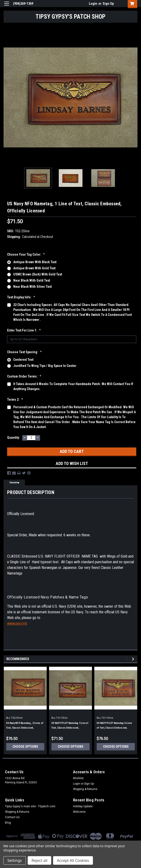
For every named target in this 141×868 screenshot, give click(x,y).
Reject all (39, 860)
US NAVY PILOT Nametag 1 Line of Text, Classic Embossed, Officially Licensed (70, 728)
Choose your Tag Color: (26, 254)
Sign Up (108, 4)
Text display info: (21, 297)
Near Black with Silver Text (32, 287)
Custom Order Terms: (24, 376)
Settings (15, 860)
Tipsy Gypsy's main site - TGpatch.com (30, 806)
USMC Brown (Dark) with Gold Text (38, 274)
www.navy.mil (17, 623)
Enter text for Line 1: (24, 330)
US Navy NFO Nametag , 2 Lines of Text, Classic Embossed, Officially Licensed (25, 728)
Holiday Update (83, 806)
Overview (14, 483)
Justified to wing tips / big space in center (45, 366)
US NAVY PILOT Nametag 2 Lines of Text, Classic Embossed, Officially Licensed (114, 728)
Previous (127, 659)
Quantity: (14, 438)
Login (93, 4)
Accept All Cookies (73, 860)
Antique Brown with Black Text (35, 262)
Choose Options (25, 747)
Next (134, 659)
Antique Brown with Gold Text (34, 268)
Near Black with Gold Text (32, 280)
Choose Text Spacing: (24, 352)
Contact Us (12, 817)
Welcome (79, 812)
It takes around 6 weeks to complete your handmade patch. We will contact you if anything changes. (73, 386)
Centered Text (23, 360)
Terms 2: (15, 400)
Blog (8, 823)
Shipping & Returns (85, 789)
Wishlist (78, 778)
